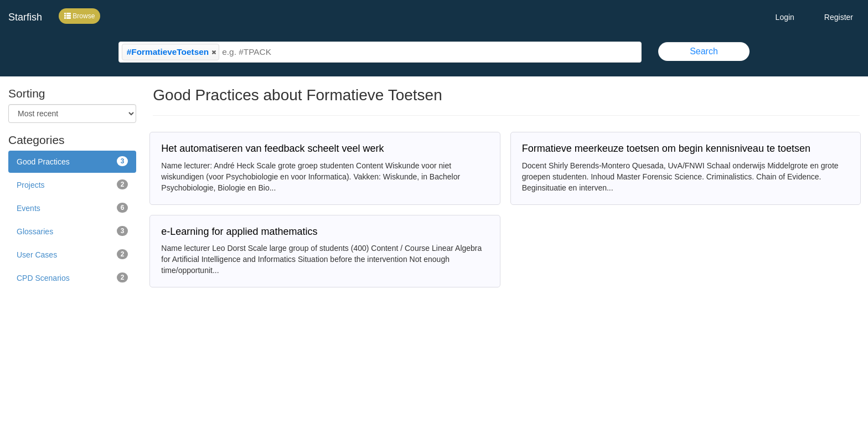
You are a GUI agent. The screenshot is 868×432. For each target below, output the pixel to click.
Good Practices (72, 161)
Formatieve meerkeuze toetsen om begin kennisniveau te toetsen (666, 148)
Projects (72, 184)
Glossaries (72, 231)
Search (704, 51)
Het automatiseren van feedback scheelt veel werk (272, 148)
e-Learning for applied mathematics (239, 232)
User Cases (72, 254)
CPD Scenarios (72, 277)
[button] (214, 52)
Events (72, 208)
